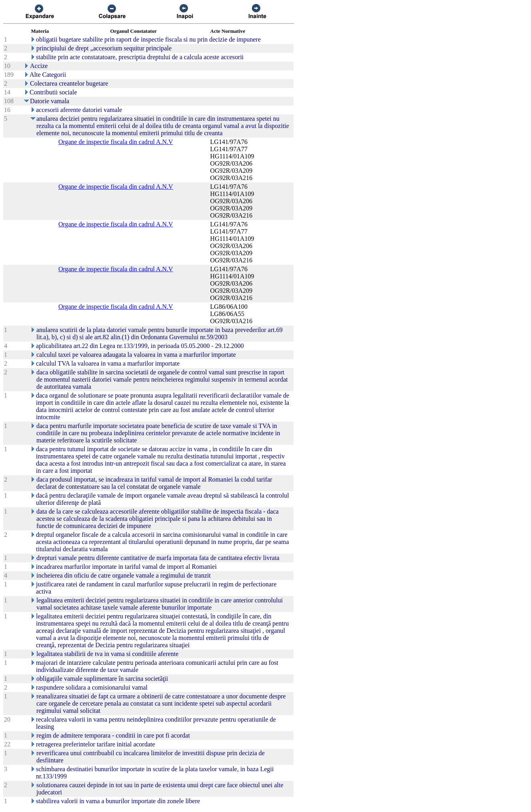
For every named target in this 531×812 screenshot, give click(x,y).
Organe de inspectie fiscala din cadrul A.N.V (116, 142)
